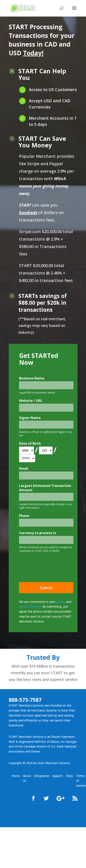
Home (16, 776)
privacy (61, 602)
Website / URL (31, 401)
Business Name (33, 378)
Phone (24, 516)
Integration (42, 776)
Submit (46, 587)
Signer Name (31, 418)
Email (25, 469)
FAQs (70, 776)
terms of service (30, 606)
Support (58, 776)
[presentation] (51, 572)
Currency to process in (38, 533)
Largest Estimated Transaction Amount (45, 488)
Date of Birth (30, 444)
